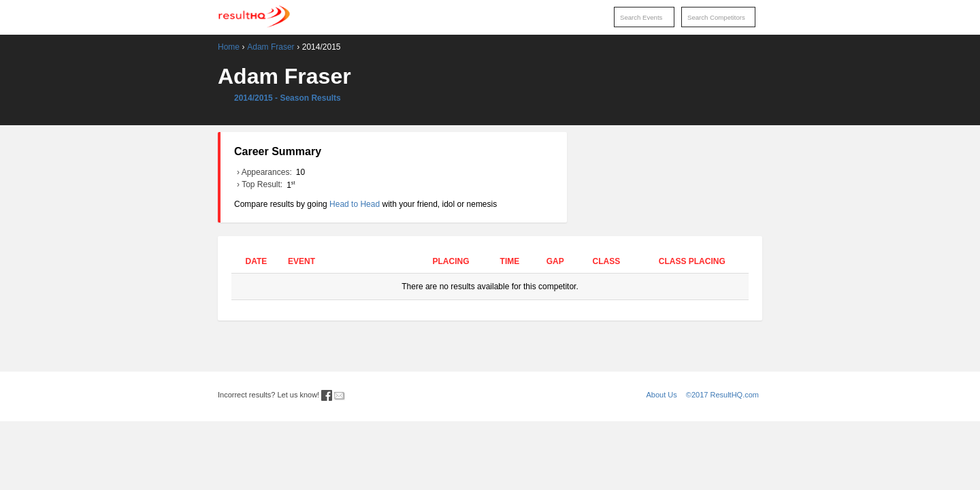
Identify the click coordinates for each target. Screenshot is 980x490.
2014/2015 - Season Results (288, 98)
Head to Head (355, 204)
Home (229, 47)
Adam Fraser (271, 47)
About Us (662, 395)
